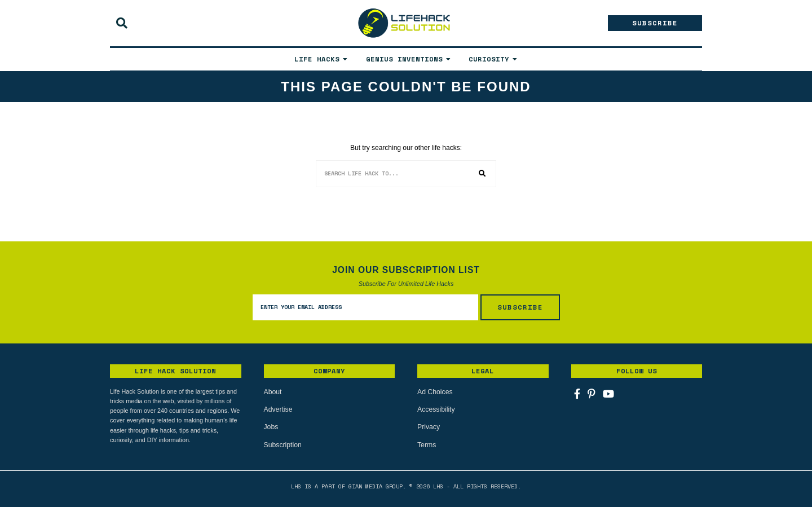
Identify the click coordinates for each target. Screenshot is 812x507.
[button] (483, 174)
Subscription (283, 444)
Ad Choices (434, 392)
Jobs (271, 427)
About (273, 392)
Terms (427, 444)
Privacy (428, 427)
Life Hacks (317, 59)
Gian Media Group (376, 486)
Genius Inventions (404, 59)
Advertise (278, 409)
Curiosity (489, 59)
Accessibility (436, 409)
